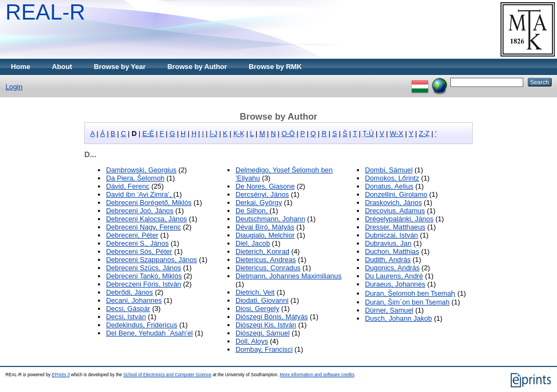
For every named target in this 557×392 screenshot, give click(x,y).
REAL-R (45, 12)
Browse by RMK (275, 67)
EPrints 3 (61, 375)
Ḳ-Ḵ (239, 133)
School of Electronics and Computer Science (168, 375)
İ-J (213, 133)
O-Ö (288, 133)
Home (21, 67)
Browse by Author (197, 67)
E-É (148, 133)
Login (14, 87)
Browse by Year (120, 67)
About (62, 67)
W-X (397, 133)
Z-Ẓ (424, 133)
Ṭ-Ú (369, 133)
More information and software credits (317, 375)
